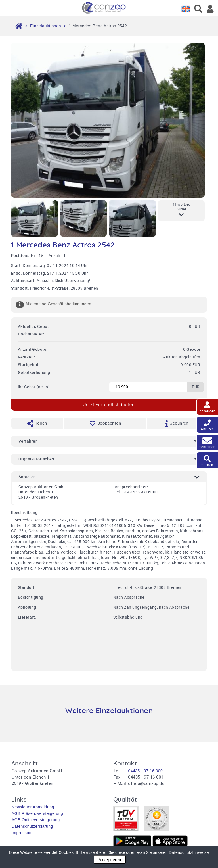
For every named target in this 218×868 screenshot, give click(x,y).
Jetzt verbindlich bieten (109, 405)
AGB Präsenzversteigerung (37, 813)
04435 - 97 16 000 (145, 771)
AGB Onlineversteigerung (36, 820)
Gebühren (177, 423)
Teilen (37, 423)
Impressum (22, 833)
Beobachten (105, 423)
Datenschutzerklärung (32, 826)
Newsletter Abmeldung (33, 807)
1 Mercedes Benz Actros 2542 (98, 26)
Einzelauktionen (46, 26)
